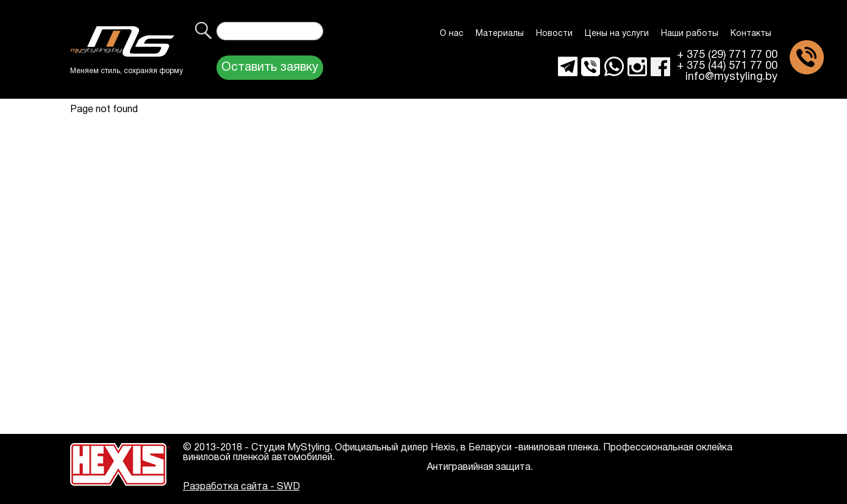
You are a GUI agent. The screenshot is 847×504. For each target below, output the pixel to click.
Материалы (500, 34)
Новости (554, 34)
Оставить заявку (270, 68)
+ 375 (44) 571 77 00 (727, 66)
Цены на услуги (617, 34)
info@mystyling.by (731, 77)
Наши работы (690, 34)
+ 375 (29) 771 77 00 (727, 55)
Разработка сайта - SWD (241, 487)
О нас (452, 34)
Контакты (751, 34)
